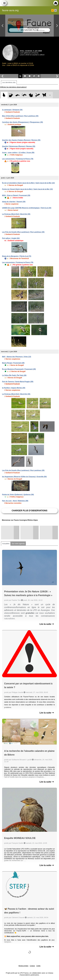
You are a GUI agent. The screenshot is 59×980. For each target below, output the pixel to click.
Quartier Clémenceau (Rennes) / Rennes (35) (19, 146)
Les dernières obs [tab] (9, 82)
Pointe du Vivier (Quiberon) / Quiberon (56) (18, 495)
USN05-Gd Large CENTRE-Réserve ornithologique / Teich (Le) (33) (27, 208)
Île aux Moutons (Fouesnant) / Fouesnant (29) (19, 369)
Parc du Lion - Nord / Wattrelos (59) (15, 501)
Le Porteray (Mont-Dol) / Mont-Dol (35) (16, 214)
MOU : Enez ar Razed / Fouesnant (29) (16, 195)
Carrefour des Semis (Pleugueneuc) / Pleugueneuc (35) (23, 122)
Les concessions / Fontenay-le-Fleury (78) (18, 159)
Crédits (38, 966)
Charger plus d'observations (29, 511)
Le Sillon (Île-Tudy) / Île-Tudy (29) (14, 375)
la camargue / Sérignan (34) (12, 110)
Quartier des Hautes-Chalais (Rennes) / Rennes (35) (21, 140)
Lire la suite (47, 624)
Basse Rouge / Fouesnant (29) (13, 363)
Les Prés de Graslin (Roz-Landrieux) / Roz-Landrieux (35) (23, 232)
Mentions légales (23, 966)
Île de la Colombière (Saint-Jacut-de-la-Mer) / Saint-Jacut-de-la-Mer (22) (28, 183)
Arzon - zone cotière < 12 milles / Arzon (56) (18, 153)
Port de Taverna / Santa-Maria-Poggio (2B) (18, 382)
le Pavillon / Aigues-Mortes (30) (14, 388)
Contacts (32, 966)
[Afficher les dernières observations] (13, 87)
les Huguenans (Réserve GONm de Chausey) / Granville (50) (24, 477)
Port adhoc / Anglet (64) (11, 238)
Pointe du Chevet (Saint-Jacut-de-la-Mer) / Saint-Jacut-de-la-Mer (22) (27, 189)
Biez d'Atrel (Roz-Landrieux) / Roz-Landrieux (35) (20, 116)
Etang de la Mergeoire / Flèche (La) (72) (17, 256)
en (55, 10)
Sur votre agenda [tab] (18, 544)
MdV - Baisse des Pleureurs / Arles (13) (17, 357)
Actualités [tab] (6, 544)
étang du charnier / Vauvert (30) (14, 202)
